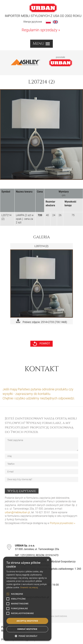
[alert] (27, 599)
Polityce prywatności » (63, 523)
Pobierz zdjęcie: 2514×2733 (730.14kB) (42, 321)
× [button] (48, 560)
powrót (41, 344)
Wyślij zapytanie (22, 491)
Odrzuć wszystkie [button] (27, 629)
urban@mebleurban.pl (17, 512)
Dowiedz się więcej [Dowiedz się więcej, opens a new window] (29, 587)
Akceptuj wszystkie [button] (27, 621)
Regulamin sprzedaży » (41, 30)
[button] (27, 636)
